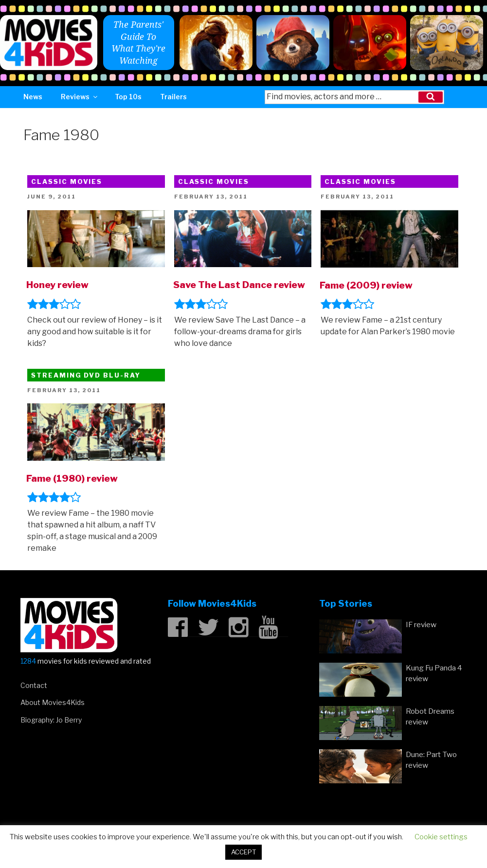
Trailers (173, 97)
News (33, 97)
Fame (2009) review (366, 285)
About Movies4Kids (53, 702)
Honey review (57, 285)
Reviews (80, 97)
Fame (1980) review (72, 478)
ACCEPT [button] (243, 852)
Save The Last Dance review (239, 285)
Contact (34, 685)
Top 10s (128, 97)
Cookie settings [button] (441, 837)
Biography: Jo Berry (51, 720)
